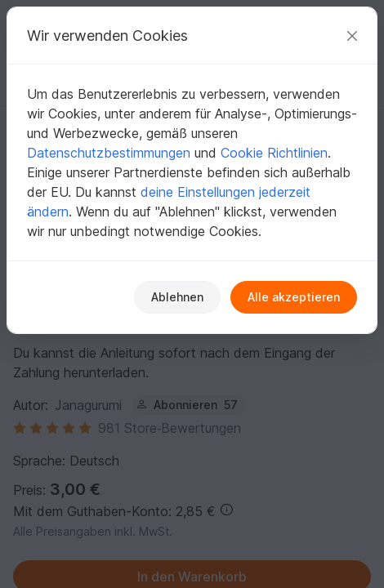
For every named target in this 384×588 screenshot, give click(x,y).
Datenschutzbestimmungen (109, 153)
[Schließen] (352, 36)
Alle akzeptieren (294, 297)
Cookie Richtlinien (274, 153)
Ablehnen (177, 297)
